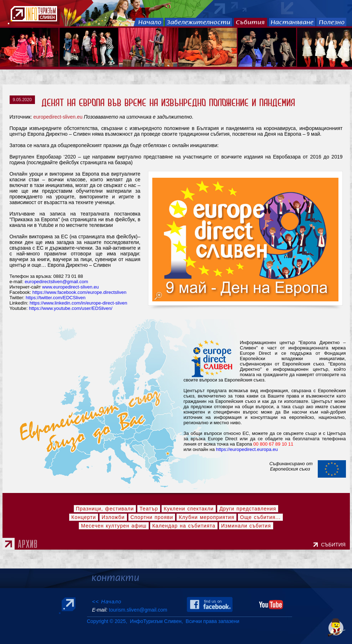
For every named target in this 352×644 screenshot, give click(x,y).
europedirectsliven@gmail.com (56, 282)
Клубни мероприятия (206, 517)
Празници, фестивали (105, 509)
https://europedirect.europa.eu (247, 449)
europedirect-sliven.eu (58, 117)
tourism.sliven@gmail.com (138, 610)
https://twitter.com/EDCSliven (56, 298)
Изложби (113, 517)
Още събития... (260, 517)
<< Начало (107, 601)
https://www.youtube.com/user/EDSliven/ (71, 308)
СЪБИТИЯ (335, 545)
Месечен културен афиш (114, 526)
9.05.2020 (22, 100)
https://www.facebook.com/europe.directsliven (80, 292)
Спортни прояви (152, 517)
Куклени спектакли (189, 509)
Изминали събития (246, 526)
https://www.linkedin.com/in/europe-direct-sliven (78, 303)
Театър (149, 509)
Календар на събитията (184, 526)
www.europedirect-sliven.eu (70, 287)
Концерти (84, 517)
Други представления (248, 509)
